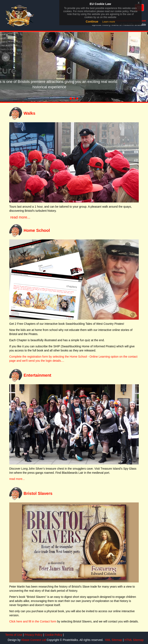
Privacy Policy (33, 635)
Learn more (109, 22)
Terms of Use (13, 635)
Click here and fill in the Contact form (33, 621)
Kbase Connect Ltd (34, 640)
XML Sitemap (113, 640)
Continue (92, 22)
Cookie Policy (53, 635)
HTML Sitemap (134, 640)
